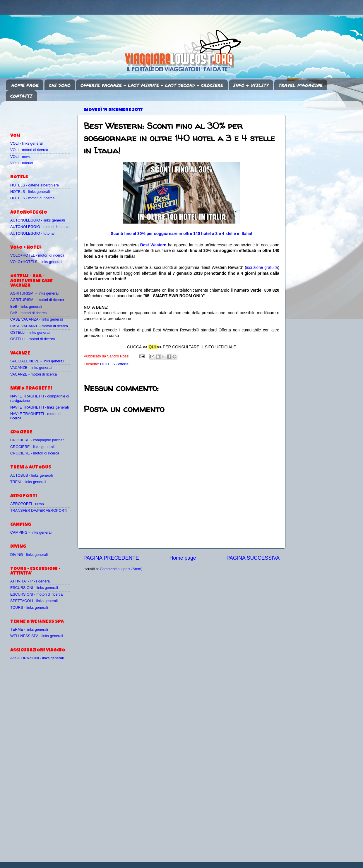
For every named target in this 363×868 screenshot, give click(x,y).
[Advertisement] (44, 114)
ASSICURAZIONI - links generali (37, 658)
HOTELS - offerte (114, 364)
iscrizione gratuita (262, 267)
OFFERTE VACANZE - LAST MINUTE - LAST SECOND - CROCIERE (152, 85)
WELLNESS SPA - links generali (37, 636)
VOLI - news (20, 157)
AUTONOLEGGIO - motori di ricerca (40, 227)
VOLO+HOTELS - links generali (36, 262)
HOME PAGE (25, 85)
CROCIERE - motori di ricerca (35, 453)
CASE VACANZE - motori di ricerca (39, 326)
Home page (183, 558)
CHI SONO (60, 85)
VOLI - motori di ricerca (29, 150)
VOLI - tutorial (22, 163)
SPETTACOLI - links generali (34, 601)
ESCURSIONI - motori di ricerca (36, 594)
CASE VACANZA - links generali (37, 319)
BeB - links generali (26, 307)
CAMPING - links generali (31, 532)
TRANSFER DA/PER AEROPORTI (39, 511)
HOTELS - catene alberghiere (35, 185)
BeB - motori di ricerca (29, 313)
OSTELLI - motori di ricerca (33, 339)
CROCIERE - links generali (32, 447)
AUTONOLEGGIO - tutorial (32, 234)
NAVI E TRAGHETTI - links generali (40, 407)
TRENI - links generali (28, 482)
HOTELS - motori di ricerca (32, 198)
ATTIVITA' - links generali (31, 581)
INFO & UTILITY (251, 85)
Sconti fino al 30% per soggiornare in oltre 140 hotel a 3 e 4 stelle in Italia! (181, 234)
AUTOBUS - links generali (31, 476)
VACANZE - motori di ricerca (34, 374)
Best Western (153, 245)
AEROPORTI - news (27, 504)
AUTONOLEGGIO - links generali (38, 220)
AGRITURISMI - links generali (35, 293)
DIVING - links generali (29, 555)
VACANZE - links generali (31, 368)
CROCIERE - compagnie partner (37, 440)
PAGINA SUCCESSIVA (253, 558)
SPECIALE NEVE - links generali (37, 361)
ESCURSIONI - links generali (34, 588)
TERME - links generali (29, 630)
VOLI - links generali (27, 143)
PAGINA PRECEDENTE (111, 558)
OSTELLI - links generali (30, 333)
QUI (152, 347)
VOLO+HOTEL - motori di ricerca (37, 255)
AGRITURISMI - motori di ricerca (37, 300)
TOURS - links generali (29, 608)
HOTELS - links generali (30, 192)
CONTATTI (21, 96)
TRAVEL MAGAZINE (301, 85)
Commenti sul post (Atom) (121, 569)
